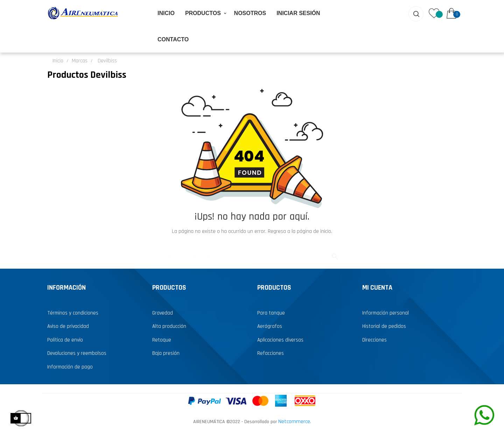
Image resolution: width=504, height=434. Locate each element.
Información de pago (70, 366)
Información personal (386, 312)
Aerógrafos (270, 326)
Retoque (162, 339)
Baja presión (166, 353)
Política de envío (65, 339)
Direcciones (374, 339)
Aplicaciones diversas (280, 339)
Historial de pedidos (384, 326)
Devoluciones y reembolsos (77, 353)
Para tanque (271, 312)
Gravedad (163, 312)
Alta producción (169, 326)
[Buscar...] (252, 253)
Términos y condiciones (73, 312)
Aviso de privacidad (68, 326)
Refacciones (271, 353)
